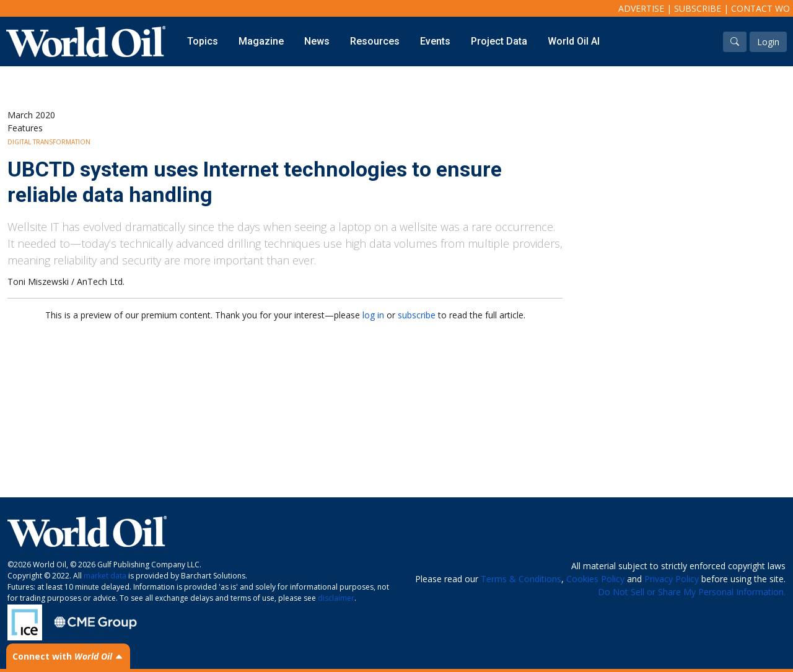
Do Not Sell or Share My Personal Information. (692, 592)
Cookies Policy (595, 579)
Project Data (499, 41)
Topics (203, 41)
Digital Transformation (49, 142)
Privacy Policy (672, 579)
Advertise (641, 8)
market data (105, 576)
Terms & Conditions (521, 579)
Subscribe (698, 8)
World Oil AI (574, 41)
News (317, 41)
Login (768, 42)
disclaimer (336, 598)
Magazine (261, 41)
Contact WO (760, 8)
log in (373, 315)
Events (435, 41)
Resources (375, 41)
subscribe (417, 315)
